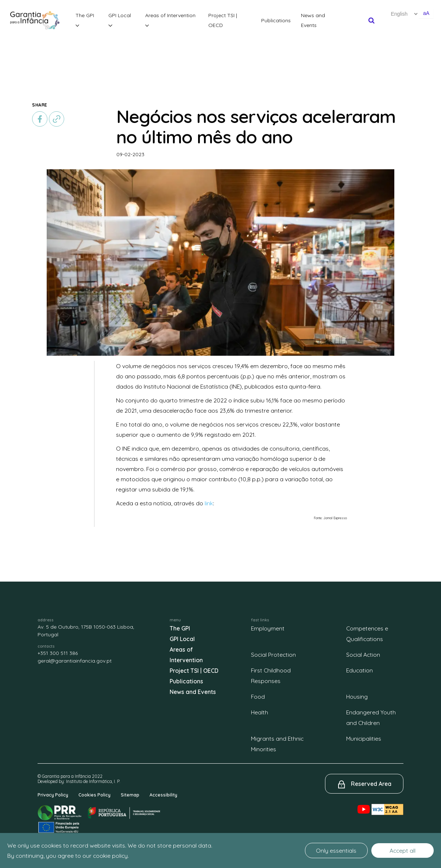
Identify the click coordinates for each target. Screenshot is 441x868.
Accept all (403, 850)
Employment (268, 628)
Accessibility (163, 795)
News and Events (313, 20)
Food (258, 697)
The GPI (85, 20)
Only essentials (336, 850)
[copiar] (57, 119)
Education (359, 670)
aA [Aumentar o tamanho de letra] (426, 13)
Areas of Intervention (170, 20)
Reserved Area (371, 784)
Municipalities (364, 738)
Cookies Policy (94, 795)
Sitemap (130, 795)
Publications (276, 20)
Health (260, 712)
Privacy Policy (53, 795)
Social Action (363, 655)
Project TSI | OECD (223, 20)
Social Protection (273, 655)
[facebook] (40, 119)
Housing (357, 697)
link (209, 503)
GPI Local (120, 20)
